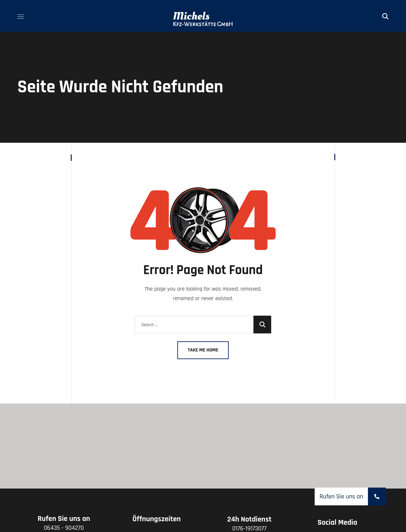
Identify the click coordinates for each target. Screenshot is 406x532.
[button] (385, 16)
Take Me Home (203, 350)
